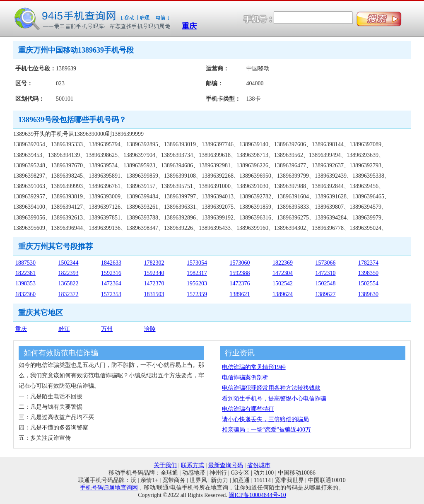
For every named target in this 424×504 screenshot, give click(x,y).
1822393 (69, 273)
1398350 (368, 273)
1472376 (240, 283)
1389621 (240, 294)
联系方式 (193, 465)
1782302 (154, 263)
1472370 (154, 283)
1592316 (111, 273)
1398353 (25, 283)
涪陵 (150, 329)
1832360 (25, 294)
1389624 (283, 294)
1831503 (154, 294)
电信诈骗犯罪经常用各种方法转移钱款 (271, 388)
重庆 (189, 26)
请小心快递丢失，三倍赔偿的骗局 (265, 419)
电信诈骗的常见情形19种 (254, 367)
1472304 (283, 273)
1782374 (368, 263)
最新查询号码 (226, 465)
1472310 (326, 273)
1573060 (240, 263)
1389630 (368, 294)
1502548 (326, 283)
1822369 (283, 263)
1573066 (326, 263)
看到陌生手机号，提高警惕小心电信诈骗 (274, 399)
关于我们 (165, 465)
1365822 (69, 283)
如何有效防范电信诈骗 (61, 353)
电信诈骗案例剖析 (245, 377)
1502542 (283, 283)
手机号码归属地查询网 (109, 488)
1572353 (111, 294)
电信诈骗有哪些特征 (248, 409)
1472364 (111, 283)
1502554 (368, 283)
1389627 (326, 294)
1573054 (197, 263)
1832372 (69, 294)
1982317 (197, 273)
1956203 (197, 283)
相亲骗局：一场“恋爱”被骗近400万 (266, 430)
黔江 (64, 329)
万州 (107, 329)
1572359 (197, 294)
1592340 (154, 273)
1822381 (25, 273)
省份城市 (259, 465)
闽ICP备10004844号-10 (257, 495)
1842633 (111, 263)
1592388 (240, 273)
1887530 (25, 263)
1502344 (69, 263)
